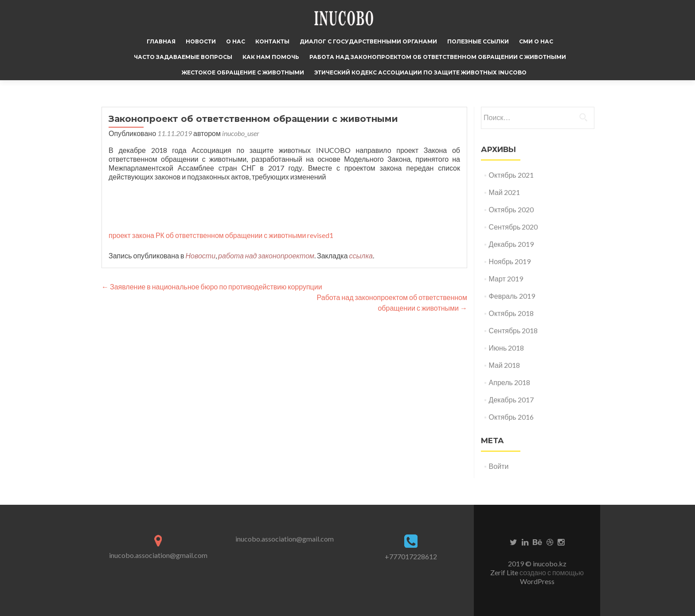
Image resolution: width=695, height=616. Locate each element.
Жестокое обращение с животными (243, 72)
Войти (499, 466)
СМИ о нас (536, 41)
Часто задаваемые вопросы (183, 57)
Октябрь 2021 (511, 175)
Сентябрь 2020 (513, 227)
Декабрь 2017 (511, 400)
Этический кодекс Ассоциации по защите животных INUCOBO (420, 72)
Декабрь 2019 (511, 244)
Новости (201, 41)
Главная (161, 41)
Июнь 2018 (507, 348)
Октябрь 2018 (511, 313)
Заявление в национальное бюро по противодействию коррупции (212, 287)
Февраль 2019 (512, 296)
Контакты (272, 41)
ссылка (361, 255)
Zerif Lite (505, 572)
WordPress (537, 581)
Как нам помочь (271, 57)
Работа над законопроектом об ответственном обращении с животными (438, 57)
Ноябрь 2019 (510, 261)
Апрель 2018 (510, 382)
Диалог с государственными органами (368, 41)
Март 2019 (506, 279)
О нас (236, 41)
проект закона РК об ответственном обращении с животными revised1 (221, 235)
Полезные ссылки (478, 41)
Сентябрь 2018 (513, 330)
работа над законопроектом (266, 255)
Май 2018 (504, 365)
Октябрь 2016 (511, 417)
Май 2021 (504, 192)
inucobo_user (241, 133)
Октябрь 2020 (511, 209)
